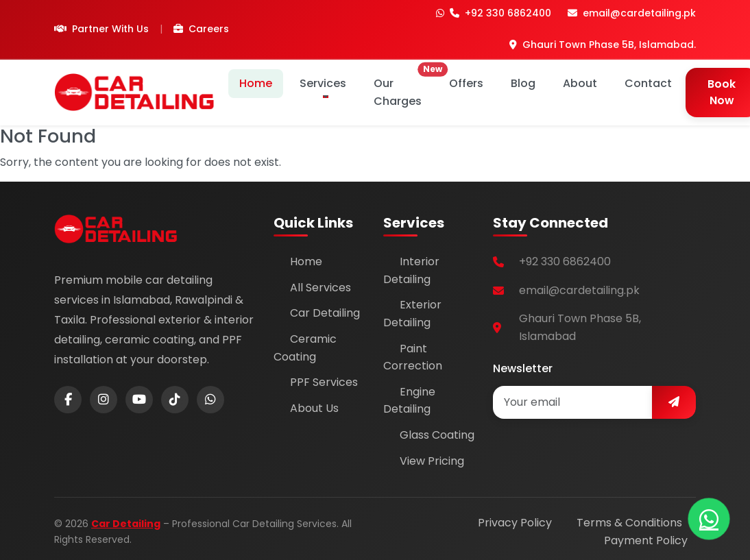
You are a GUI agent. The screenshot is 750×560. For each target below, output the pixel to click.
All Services (320, 288)
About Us (314, 408)
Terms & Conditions (629, 523)
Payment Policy (646, 540)
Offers (466, 83)
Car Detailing (325, 313)
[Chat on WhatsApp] (709, 519)
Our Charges (403, 89)
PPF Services (324, 382)
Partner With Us (101, 29)
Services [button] (323, 83)
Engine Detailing (409, 401)
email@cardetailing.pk (632, 13)
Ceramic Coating (305, 348)
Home (256, 83)
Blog (523, 83)
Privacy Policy (515, 523)
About (580, 83)
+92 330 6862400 (494, 13)
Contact (648, 83)
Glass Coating (437, 435)
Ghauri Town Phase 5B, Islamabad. (603, 45)
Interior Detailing (411, 270)
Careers (201, 29)
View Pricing (432, 461)
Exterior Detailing (412, 314)
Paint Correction (413, 357)
